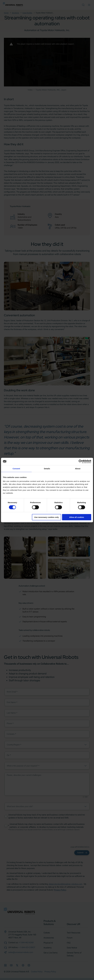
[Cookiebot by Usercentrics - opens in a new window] (80, 462)
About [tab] (78, 469)
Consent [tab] (16, 469)
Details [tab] (47, 469)
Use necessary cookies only (47, 517)
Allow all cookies (77, 517)
